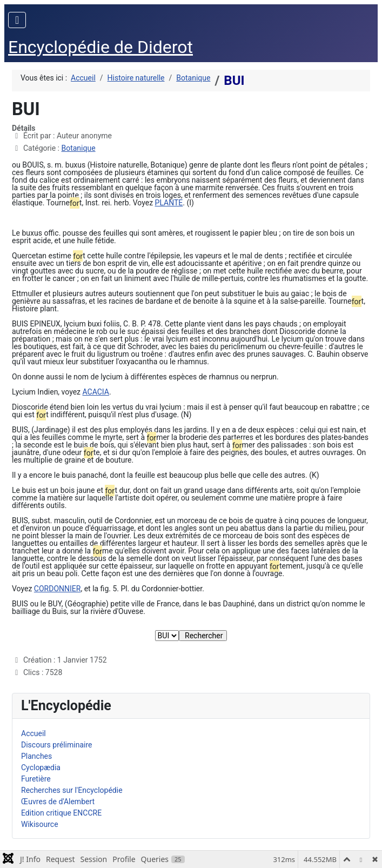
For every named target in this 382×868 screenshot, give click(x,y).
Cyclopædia (41, 767)
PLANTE (169, 203)
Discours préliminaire (56, 745)
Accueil (33, 733)
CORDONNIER (58, 589)
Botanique (78, 148)
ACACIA (96, 392)
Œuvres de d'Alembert (58, 802)
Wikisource (40, 824)
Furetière (36, 779)
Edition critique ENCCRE (61, 813)
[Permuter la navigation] (17, 20)
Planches (36, 756)
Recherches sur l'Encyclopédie (72, 790)
